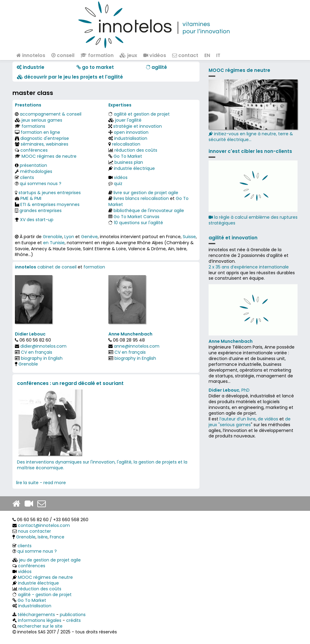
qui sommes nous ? (41, 184)
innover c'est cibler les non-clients (250, 151)
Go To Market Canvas (136, 217)
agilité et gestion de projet (142, 114)
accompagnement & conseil (51, 114)
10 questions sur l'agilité (138, 223)
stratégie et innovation (138, 126)
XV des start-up (37, 220)
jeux (128, 55)
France (57, 537)
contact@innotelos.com (44, 525)
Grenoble (53, 237)
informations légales (40, 620)
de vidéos (268, 419)
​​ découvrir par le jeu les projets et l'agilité (70, 77)
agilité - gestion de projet (45, 595)
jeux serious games (42, 120)
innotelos (31, 55)
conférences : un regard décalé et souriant (70, 383)
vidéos (155, 55)
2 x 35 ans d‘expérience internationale (249, 267)
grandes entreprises (41, 211)
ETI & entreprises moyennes (50, 204)
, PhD (229, 390)
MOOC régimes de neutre (49, 156)
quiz (118, 184)
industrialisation (131, 138)
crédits (73, 620)
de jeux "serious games (250, 422)
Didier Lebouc (30, 334)
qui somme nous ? (37, 551)
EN (207, 55)
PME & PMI (31, 198)
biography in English (42, 358)
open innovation (131, 132)
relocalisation (126, 144)
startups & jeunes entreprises (50, 193)
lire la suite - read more (41, 483)
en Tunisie (54, 243)
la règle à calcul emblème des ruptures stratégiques (253, 220)
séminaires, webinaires (44, 144)
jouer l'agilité (128, 120)
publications (73, 615)
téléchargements (36, 615)
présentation (33, 165)
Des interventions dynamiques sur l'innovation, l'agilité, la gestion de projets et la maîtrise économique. (102, 465)
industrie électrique (134, 168)
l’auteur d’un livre (238, 419)
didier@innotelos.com (43, 346)
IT (218, 55)
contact (185, 55)
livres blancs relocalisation (141, 198)
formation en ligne (40, 132)
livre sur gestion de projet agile (146, 193)
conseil (63, 55)
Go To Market (128, 156)
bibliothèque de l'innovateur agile (149, 211)
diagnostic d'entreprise (45, 138)
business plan (129, 162)
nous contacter (34, 531)
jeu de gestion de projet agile (50, 560)
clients (27, 177)
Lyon (69, 237)
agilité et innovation (233, 238)
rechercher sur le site (40, 626)
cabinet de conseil (57, 267)
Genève (89, 237)
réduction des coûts (136, 150)
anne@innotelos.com (137, 346)
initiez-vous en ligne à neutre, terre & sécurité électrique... (253, 111)
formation (97, 55)
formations (33, 126)
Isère (43, 537)
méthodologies (36, 171)
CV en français (37, 352)
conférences (34, 150)
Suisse (189, 237)
